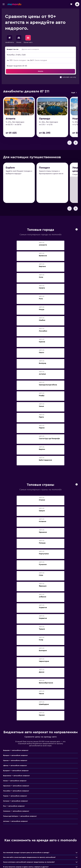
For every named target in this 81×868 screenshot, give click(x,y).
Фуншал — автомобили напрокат (15, 756)
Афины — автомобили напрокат (15, 766)
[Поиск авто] (28, 38)
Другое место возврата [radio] (30, 49)
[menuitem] (9, 39)
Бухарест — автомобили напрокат (16, 771)
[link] (74, 93)
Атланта (10, 119)
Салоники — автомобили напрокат (16, 811)
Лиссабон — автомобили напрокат (16, 791)
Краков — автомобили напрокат (15, 761)
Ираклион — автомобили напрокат (16, 786)
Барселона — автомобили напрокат (16, 776)
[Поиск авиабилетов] (9, 38)
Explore (10, 168)
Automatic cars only (69, 77)
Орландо (45, 119)
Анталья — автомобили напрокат (15, 822)
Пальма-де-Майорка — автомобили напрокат (20, 817)
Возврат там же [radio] (13, 49)
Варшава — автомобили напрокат (16, 751)
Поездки (44, 168)
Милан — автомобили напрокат (15, 781)
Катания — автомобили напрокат (16, 801)
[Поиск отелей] (19, 38)
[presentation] (77, 230)
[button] (4, 4)
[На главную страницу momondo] (14, 4)
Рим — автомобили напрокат (14, 806)
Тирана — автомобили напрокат (15, 796)
